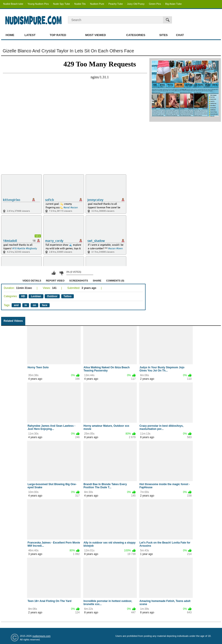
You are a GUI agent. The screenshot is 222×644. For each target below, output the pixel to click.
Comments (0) (115, 281)
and (16, 305)
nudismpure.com (41, 636)
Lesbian (36, 296)
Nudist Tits (80, 4)
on (35, 305)
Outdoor (52, 296)
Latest (30, 35)
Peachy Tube (116, 4)
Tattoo (68, 296)
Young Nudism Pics (38, 4)
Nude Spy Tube (61, 4)
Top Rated (58, 35)
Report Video (55, 281)
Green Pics (155, 4)
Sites (163, 35)
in (26, 305)
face (45, 305)
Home (10, 35)
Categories (136, 35)
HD (23, 296)
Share (97, 281)
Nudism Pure (97, 4)
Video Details (32, 281)
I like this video (54, 273)
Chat (180, 35)
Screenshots (79, 281)
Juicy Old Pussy (136, 4)
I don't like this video (61, 273)
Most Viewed (95, 35)
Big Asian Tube (173, 4)
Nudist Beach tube (13, 4)
